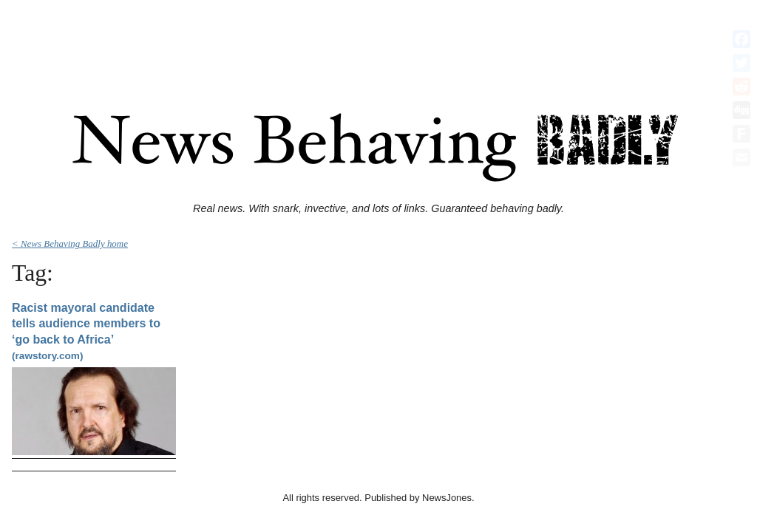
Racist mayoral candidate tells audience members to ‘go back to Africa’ (86, 332)
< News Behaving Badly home (70, 243)
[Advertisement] (378, 39)
